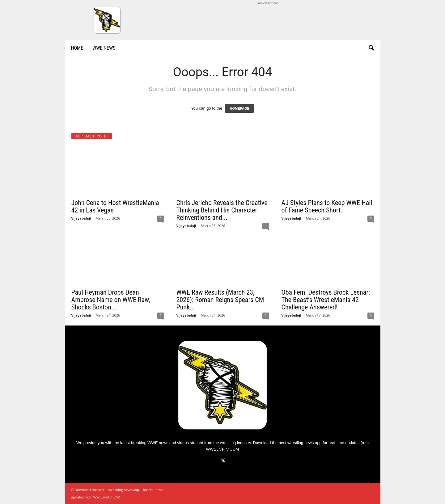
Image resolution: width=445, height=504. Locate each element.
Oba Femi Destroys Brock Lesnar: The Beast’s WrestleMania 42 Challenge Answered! (326, 300)
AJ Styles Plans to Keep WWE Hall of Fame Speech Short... (327, 206)
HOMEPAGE (239, 108)
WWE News (104, 48)
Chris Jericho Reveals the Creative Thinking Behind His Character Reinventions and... (222, 210)
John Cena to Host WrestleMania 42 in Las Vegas (115, 206)
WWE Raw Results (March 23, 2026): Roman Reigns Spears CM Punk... (220, 300)
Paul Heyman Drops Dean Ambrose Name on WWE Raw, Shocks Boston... (111, 300)
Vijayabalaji (81, 218)
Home (77, 48)
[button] (371, 48)
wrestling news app (305, 443)
